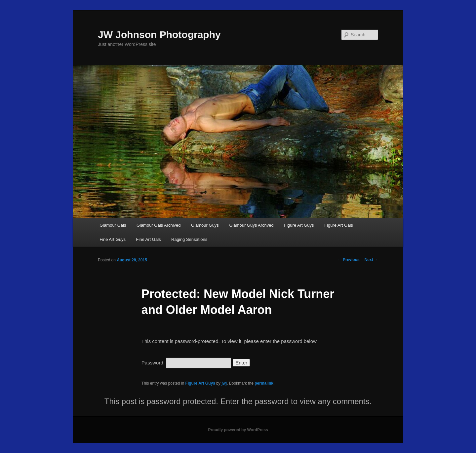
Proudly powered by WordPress (238, 430)
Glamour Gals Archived (159, 225)
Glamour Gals (113, 225)
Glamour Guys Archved (251, 225)
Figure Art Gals (339, 225)
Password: (186, 363)
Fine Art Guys (113, 239)
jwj (224, 383)
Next (371, 260)
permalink (264, 383)
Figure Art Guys (299, 225)
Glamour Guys (205, 225)
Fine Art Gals (148, 239)
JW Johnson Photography (159, 35)
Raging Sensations (189, 239)
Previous (349, 260)
